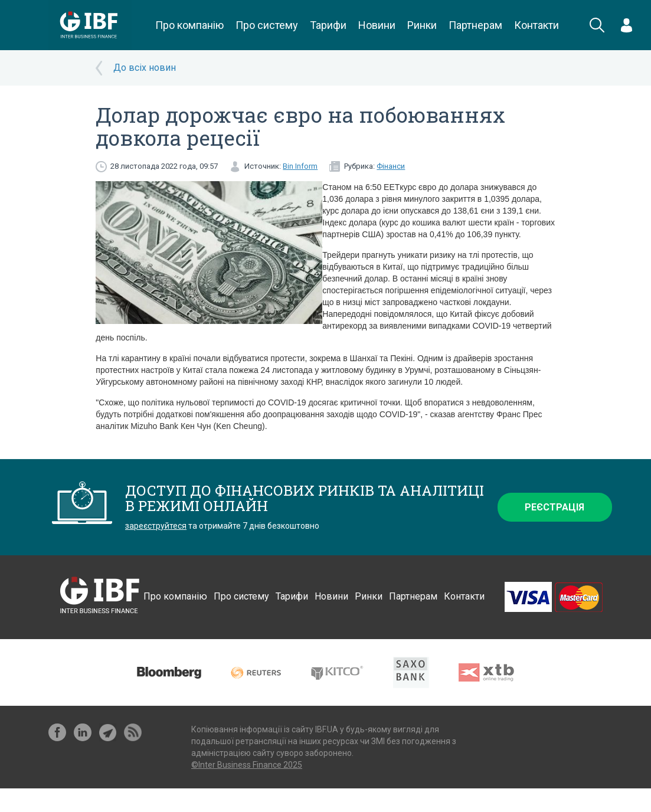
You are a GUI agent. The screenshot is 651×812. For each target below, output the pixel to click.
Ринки (422, 25)
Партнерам (475, 25)
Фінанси (391, 166)
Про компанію (189, 25)
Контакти (536, 25)
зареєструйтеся (156, 526)
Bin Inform (300, 166)
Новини (377, 25)
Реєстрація (555, 507)
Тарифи (328, 25)
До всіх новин (145, 68)
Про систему (267, 25)
